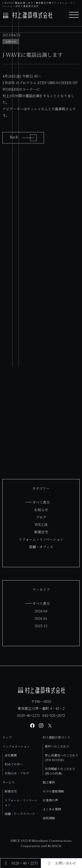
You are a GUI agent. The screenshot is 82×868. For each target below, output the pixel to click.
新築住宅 (41, 532)
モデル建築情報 (53, 791)
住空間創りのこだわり (60, 771)
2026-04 (41, 611)
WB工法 (41, 525)
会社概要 (11, 755)
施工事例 (49, 782)
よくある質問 (52, 809)
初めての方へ (14, 764)
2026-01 (41, 618)
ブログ (41, 517)
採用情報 (49, 818)
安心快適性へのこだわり (62, 758)
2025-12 (41, 626)
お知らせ (41, 510)
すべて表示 (41, 502)
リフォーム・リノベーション (41, 539)
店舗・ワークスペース (20, 814)
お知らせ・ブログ (17, 773)
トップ (7, 737)
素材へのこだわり (57, 746)
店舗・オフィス (41, 547)
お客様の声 (50, 800)
